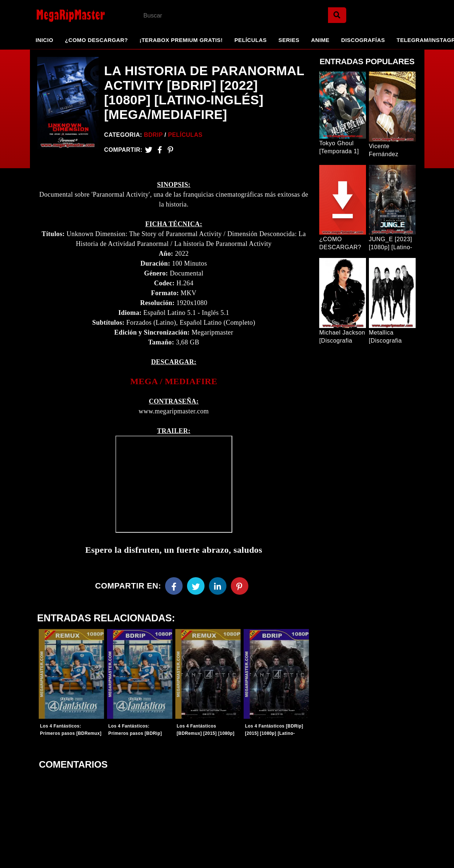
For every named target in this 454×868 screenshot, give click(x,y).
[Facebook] (174, 586)
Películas (251, 40)
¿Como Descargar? (96, 40)
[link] (173, 381)
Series (289, 40)
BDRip (153, 135)
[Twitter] (149, 150)
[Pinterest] (170, 150)
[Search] (337, 15)
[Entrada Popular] (343, 105)
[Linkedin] (218, 586)
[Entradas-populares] (71, 674)
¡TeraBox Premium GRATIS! (181, 40)
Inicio (45, 40)
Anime (320, 40)
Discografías (363, 40)
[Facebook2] (160, 150)
